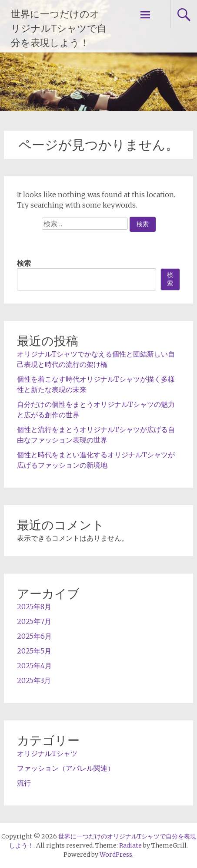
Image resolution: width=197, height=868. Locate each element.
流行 (24, 783)
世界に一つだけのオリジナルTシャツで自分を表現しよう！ (59, 28)
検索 (24, 263)
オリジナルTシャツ (47, 753)
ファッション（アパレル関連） (66, 768)
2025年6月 (34, 636)
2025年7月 (34, 621)
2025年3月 (34, 680)
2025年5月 (34, 651)
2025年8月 (34, 607)
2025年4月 (34, 666)
